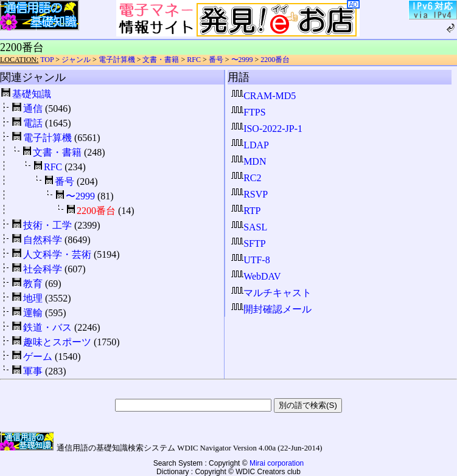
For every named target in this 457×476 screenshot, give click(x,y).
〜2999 (242, 60)
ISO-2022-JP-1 (267, 129)
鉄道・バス (47, 327)
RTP (246, 211)
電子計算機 (117, 60)
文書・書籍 (161, 60)
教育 (33, 284)
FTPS (248, 112)
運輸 (33, 313)
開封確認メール (271, 309)
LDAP (250, 145)
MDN (249, 161)
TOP (47, 60)
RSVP (249, 194)
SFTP (248, 243)
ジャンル (76, 60)
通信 (33, 109)
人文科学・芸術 (57, 254)
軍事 (33, 371)
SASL (249, 227)
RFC (194, 60)
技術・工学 (47, 225)
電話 (33, 123)
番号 (216, 60)
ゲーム (38, 357)
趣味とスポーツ (57, 342)
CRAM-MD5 (263, 96)
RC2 (246, 178)
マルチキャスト (271, 293)
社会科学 (43, 269)
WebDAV (256, 276)
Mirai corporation (277, 463)
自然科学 (43, 240)
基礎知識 (32, 94)
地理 (33, 298)
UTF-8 (251, 260)
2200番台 (275, 60)
